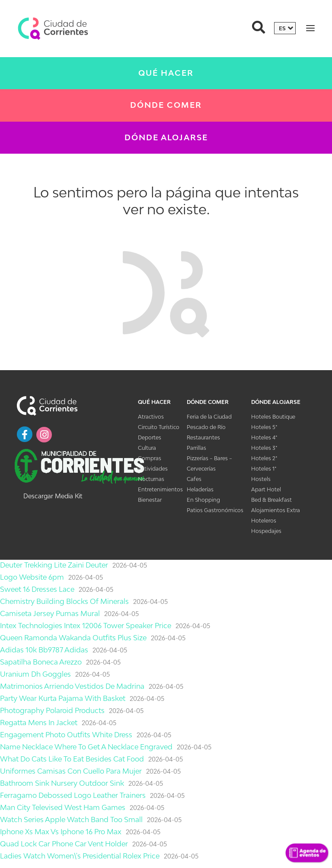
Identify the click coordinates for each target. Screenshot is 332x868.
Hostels (261, 479)
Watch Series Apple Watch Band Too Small (71, 820)
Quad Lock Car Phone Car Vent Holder (64, 844)
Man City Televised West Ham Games (63, 807)
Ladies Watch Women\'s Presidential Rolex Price (80, 856)
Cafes (194, 479)
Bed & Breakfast (271, 500)
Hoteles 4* (264, 437)
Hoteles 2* (264, 458)
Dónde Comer (166, 105)
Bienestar (150, 500)
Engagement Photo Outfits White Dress (66, 735)
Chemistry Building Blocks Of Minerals (64, 601)
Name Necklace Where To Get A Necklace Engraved (86, 747)
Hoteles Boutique (273, 417)
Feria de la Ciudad (209, 417)
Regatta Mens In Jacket (39, 723)
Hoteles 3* (264, 448)
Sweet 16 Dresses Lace (37, 589)
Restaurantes (203, 437)
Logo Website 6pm (32, 577)
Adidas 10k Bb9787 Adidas (44, 650)
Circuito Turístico (159, 427)
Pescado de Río (206, 427)
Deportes (150, 437)
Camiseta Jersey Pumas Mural (50, 613)
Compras (150, 458)
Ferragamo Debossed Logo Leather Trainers (73, 795)
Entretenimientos (160, 489)
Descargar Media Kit (53, 496)
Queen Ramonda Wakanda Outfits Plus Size (73, 638)
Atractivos (151, 417)
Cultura (147, 448)
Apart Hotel (266, 489)
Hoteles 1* (264, 469)
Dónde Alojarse (166, 137)
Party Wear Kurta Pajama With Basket (63, 698)
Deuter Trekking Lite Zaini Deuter (54, 565)
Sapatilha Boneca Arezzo (41, 662)
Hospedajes (266, 531)
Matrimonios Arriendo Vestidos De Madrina (72, 686)
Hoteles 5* (264, 427)
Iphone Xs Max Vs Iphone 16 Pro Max (61, 832)
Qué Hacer (166, 73)
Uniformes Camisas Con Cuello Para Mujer (71, 771)
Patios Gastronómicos (215, 510)
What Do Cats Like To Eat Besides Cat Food (72, 759)
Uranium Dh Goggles (35, 674)
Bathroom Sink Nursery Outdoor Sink (62, 783)
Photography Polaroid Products (52, 710)
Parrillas (196, 448)
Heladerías (200, 489)
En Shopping (203, 500)
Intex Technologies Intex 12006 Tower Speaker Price (86, 626)
